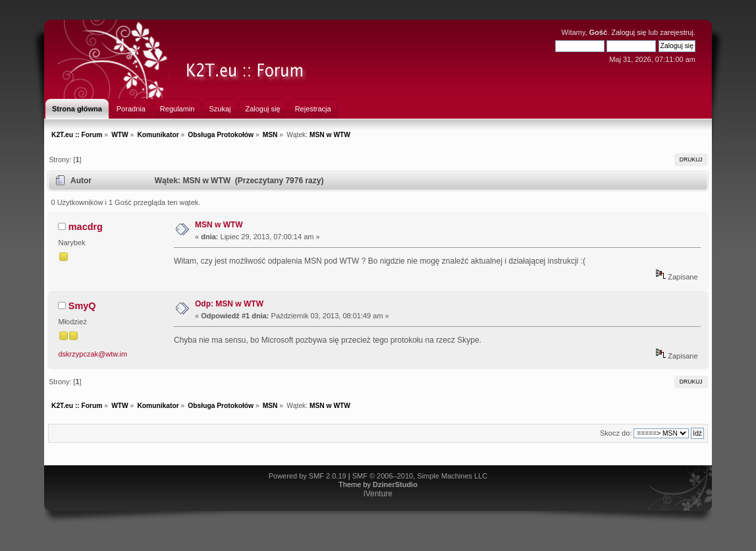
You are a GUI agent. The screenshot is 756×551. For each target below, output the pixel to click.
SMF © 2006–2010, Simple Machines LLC (420, 476)
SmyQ (82, 306)
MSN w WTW (219, 225)
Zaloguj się (629, 32)
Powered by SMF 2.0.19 (308, 476)
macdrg (86, 227)
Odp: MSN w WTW (229, 304)
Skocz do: (616, 433)
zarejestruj (677, 32)
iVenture (378, 494)
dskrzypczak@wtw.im (93, 354)
